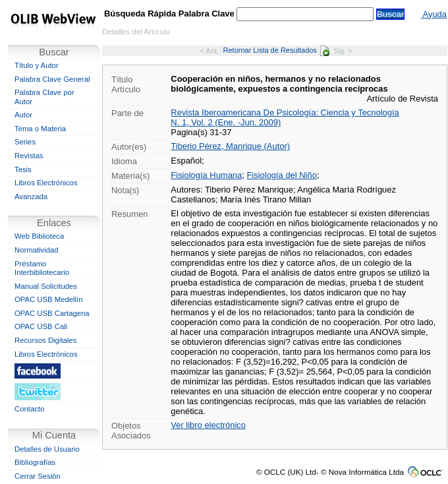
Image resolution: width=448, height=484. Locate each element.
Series (25, 142)
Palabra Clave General (52, 79)
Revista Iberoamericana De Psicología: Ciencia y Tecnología (285, 112)
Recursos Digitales (45, 340)
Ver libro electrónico (208, 425)
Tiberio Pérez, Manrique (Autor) (230, 146)
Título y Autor (37, 65)
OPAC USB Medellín (49, 299)
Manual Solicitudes (46, 286)
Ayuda (434, 14)
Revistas (29, 156)
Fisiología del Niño (281, 175)
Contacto (29, 409)
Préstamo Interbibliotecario (42, 268)
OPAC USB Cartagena (52, 313)
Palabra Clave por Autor (44, 97)
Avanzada (31, 197)
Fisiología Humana (206, 175)
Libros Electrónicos (46, 183)
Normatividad (37, 250)
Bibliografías (35, 462)
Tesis (23, 169)
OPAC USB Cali (41, 326)
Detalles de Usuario (47, 449)
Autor (23, 115)
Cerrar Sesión (38, 476)
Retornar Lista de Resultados (276, 50)
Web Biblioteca (39, 236)
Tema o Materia (40, 129)
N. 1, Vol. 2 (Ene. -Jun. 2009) (226, 122)
